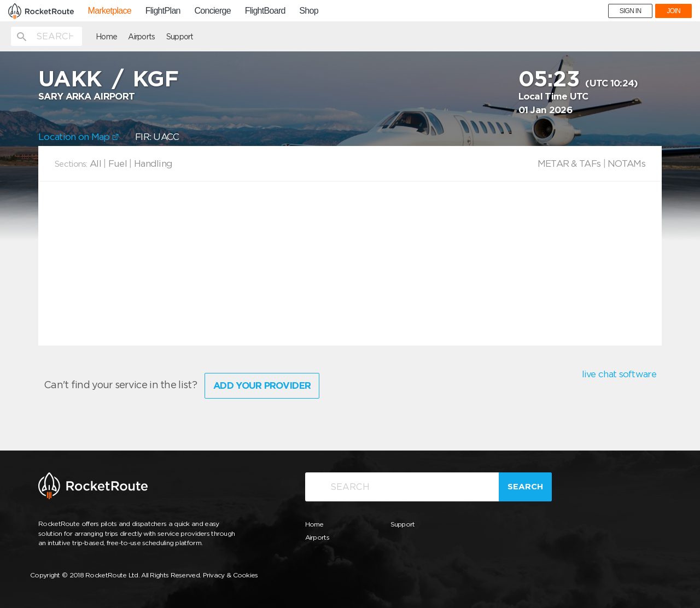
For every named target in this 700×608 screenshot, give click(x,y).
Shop (309, 11)
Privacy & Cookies (231, 575)
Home (106, 37)
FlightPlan (163, 11)
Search (525, 487)
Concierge (212, 11)
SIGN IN (631, 11)
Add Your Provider (262, 385)
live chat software (619, 374)
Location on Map (78, 137)
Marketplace (110, 11)
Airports (141, 37)
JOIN (673, 11)
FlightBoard (265, 11)
